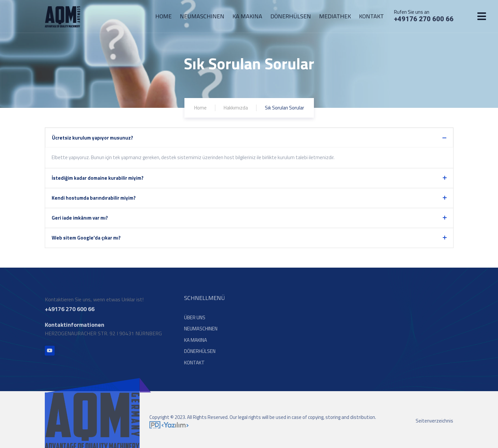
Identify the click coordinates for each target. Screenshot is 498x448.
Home (200, 108)
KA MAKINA (247, 16)
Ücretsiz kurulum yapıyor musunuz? (93, 138)
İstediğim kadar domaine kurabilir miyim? (98, 178)
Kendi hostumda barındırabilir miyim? (94, 198)
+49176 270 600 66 (424, 19)
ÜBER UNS (195, 320)
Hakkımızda (236, 108)
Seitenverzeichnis (434, 423)
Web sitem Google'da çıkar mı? (86, 238)
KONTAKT (371, 16)
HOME (163, 16)
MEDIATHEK (335, 16)
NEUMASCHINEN (202, 16)
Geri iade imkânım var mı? (80, 218)
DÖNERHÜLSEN (291, 16)
